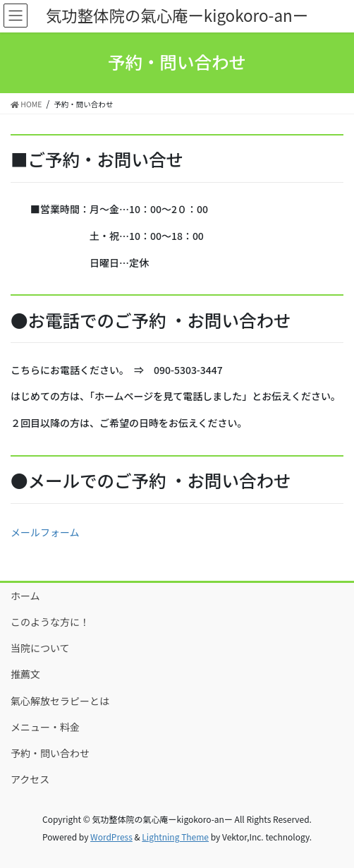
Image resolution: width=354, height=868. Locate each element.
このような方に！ (50, 622)
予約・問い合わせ (50, 753)
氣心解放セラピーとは (60, 701)
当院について (40, 648)
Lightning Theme (175, 837)
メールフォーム (45, 532)
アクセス (30, 779)
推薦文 (25, 674)
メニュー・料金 (45, 727)
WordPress (111, 837)
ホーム (25, 596)
